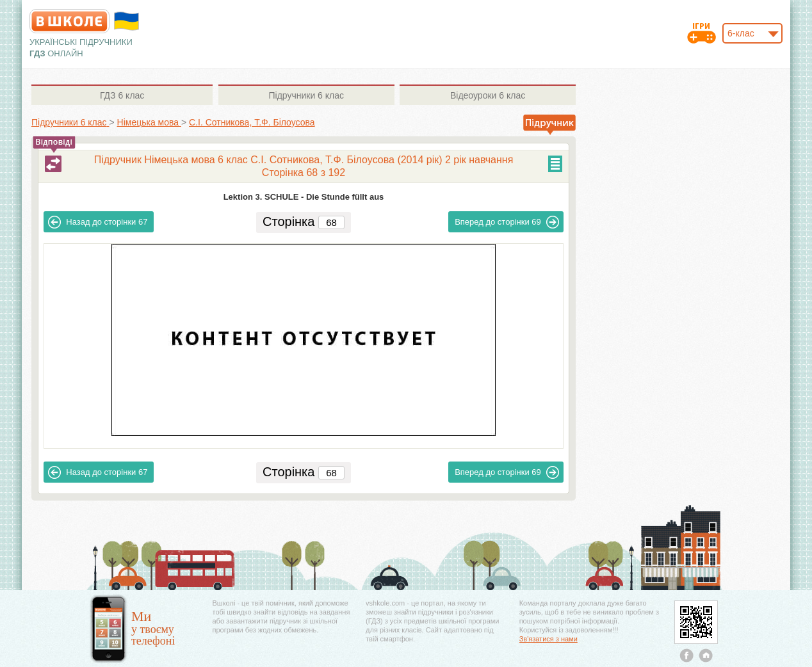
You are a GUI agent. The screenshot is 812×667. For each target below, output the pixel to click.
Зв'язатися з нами (548, 639)
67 (98, 222)
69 (507, 222)
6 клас (122, 95)
